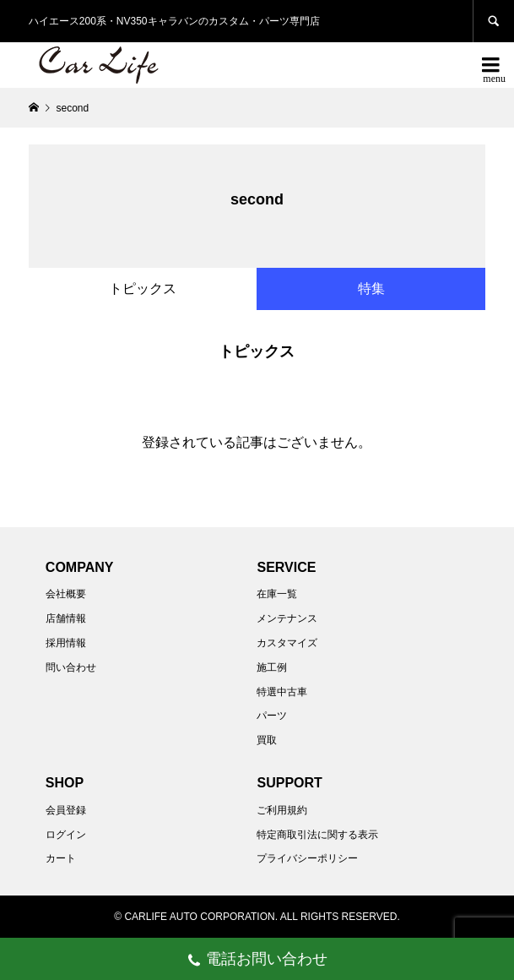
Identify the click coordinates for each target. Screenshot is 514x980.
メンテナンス (287, 618)
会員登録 (66, 810)
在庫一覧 (277, 594)
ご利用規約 (282, 810)
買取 (267, 740)
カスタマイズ (287, 643)
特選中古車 (282, 692)
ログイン (66, 835)
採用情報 (66, 643)
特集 (371, 289)
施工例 (272, 667)
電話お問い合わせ (257, 961)
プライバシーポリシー (307, 858)
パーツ (272, 716)
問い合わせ (71, 667)
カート (61, 858)
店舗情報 (66, 618)
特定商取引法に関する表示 (317, 835)
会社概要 (66, 594)
